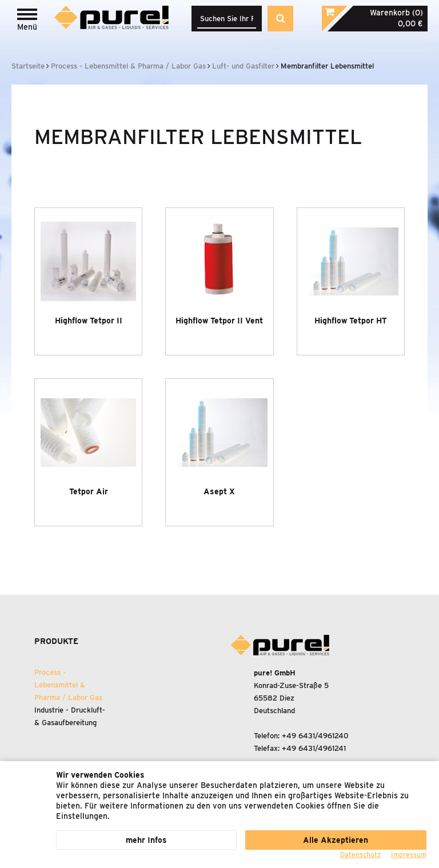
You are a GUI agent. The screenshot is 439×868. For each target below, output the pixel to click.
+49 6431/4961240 (315, 736)
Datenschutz (360, 855)
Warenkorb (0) (396, 13)
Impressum (409, 855)
